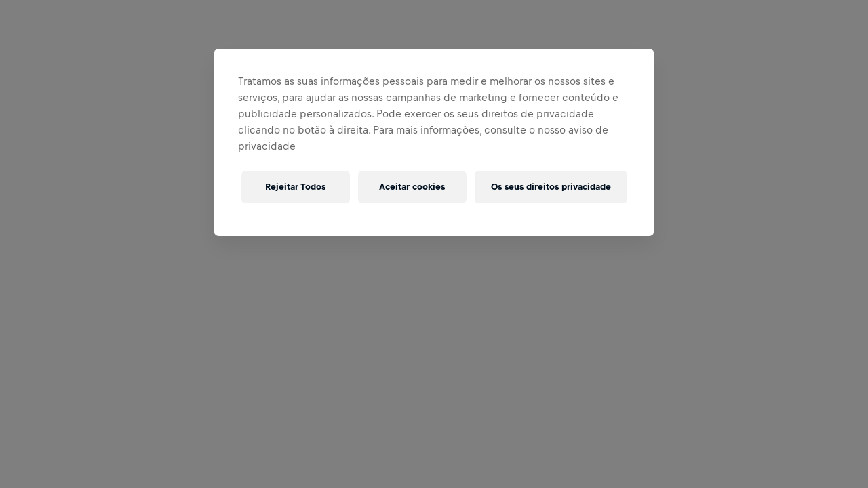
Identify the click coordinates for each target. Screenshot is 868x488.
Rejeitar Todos (295, 187)
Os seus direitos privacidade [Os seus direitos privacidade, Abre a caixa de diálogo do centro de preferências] (551, 187)
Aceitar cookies (412, 187)
